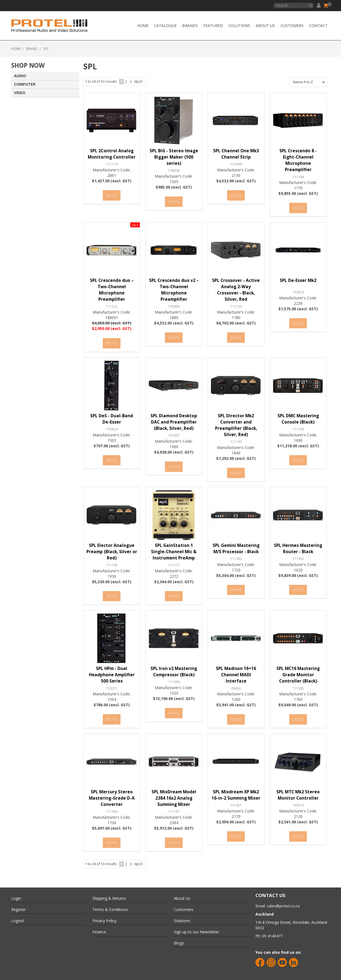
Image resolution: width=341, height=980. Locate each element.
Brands (190, 26)
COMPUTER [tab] (25, 84)
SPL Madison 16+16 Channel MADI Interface (236, 669)
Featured (213, 26)
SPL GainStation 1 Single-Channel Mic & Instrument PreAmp (174, 547)
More (112, 195)
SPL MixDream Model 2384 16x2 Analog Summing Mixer (174, 791)
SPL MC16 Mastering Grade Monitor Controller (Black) (298, 669)
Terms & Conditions (110, 900)
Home (143, 26)
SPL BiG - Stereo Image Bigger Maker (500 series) (174, 157)
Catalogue (165, 26)
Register (18, 900)
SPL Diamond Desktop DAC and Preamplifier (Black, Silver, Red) (174, 419)
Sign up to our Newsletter (197, 923)
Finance (99, 923)
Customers (292, 26)
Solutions (239, 26)
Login (16, 889)
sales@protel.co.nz (283, 897)
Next (139, 82)
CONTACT (318, 26)
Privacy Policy (104, 912)
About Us (265, 26)
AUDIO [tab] (20, 76)
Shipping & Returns (109, 889)
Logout (18, 912)
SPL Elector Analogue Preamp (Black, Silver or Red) (112, 547)
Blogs (179, 934)
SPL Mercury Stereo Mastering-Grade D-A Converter (112, 791)
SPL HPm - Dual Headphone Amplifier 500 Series (112, 669)
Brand (32, 49)
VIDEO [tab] (20, 93)
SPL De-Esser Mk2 (298, 279)
